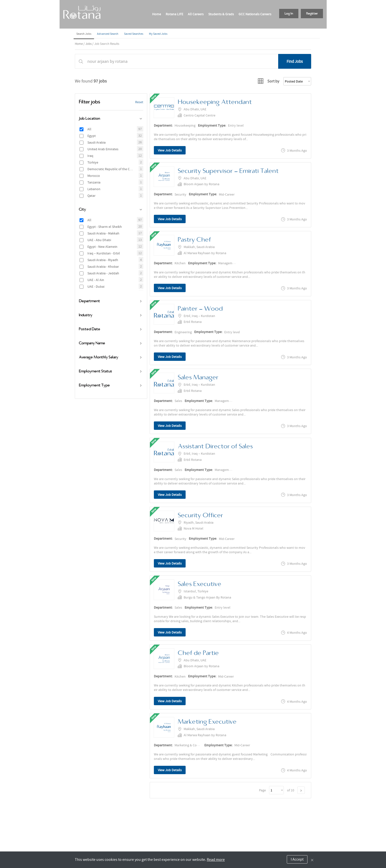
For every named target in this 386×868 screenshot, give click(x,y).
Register (312, 14)
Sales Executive (200, 584)
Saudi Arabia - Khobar (103, 267)
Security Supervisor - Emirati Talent (228, 171)
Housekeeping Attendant (215, 102)
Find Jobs (295, 61)
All (89, 129)
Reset (139, 102)
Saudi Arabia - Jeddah (103, 273)
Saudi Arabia (96, 142)
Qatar (91, 196)
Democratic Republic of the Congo (111, 169)
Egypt (92, 136)
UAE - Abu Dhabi (99, 240)
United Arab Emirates (103, 149)
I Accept (297, 859)
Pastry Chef (194, 240)
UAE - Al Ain (96, 280)
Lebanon (94, 189)
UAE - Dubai (96, 286)
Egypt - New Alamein (102, 247)
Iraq (90, 156)
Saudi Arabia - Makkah (103, 233)
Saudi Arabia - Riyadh (103, 260)
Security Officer (200, 515)
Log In (289, 14)
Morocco (94, 176)
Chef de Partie (198, 653)
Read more (216, 860)
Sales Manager (198, 377)
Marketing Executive (207, 722)
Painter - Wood (200, 309)
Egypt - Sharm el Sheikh (105, 227)
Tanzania (94, 182)
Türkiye (93, 162)
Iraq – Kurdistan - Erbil (104, 253)
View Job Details (170, 150)
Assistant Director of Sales (215, 446)
